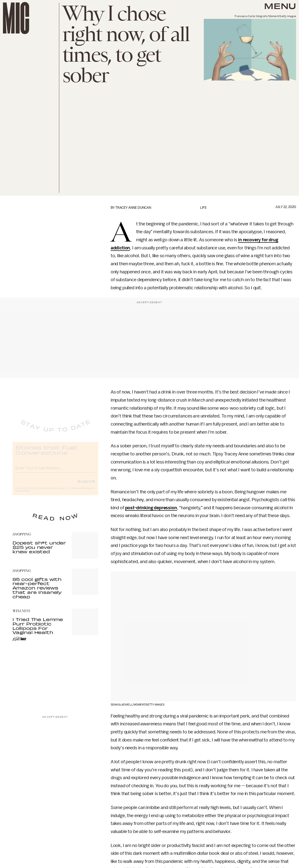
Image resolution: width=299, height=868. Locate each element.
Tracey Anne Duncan (133, 208)
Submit (86, 485)
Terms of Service (81, 492)
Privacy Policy (23, 495)
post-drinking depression (151, 508)
